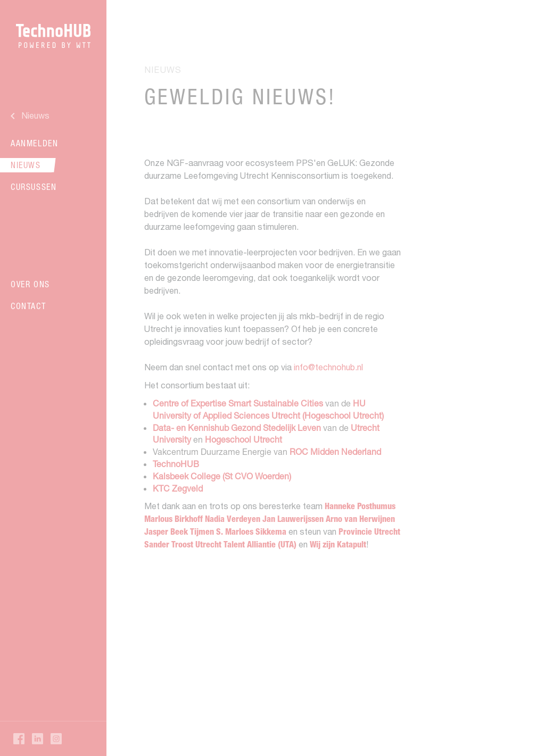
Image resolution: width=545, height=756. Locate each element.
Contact (28, 306)
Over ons (30, 284)
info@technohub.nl (328, 367)
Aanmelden (34, 143)
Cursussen (34, 187)
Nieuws (26, 165)
